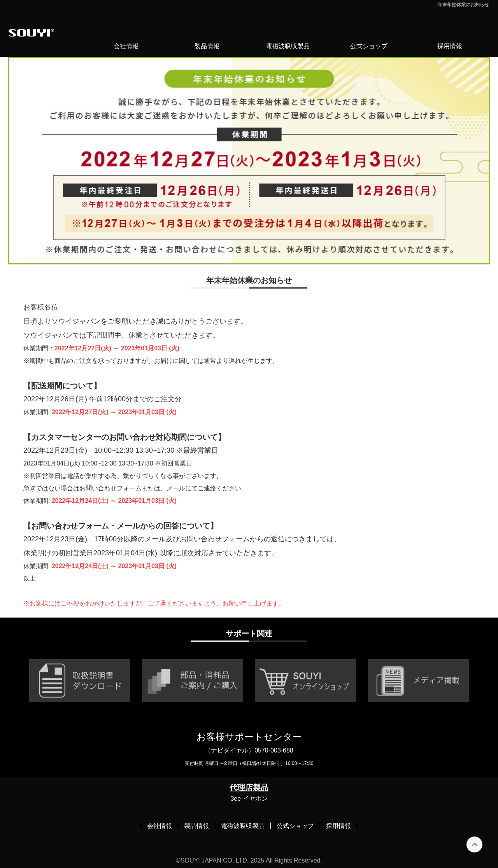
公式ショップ (369, 46)
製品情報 (207, 46)
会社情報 (126, 46)
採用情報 (450, 46)
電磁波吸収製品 (288, 46)
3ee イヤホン (249, 799)
